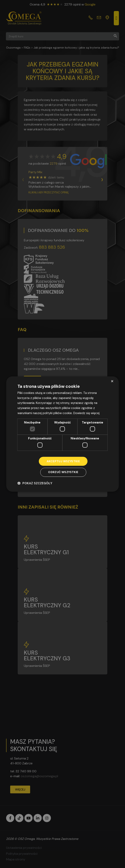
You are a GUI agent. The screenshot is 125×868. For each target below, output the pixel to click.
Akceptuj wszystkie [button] (63, 461)
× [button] (112, 381)
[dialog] (63, 434)
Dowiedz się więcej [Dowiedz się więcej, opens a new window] (87, 413)
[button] (35, 483)
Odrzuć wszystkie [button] (63, 472)
